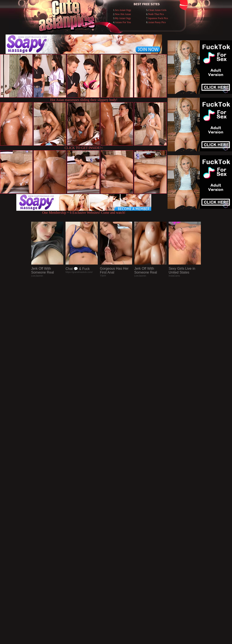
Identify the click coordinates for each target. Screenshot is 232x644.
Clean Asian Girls (157, 10)
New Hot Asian (123, 14)
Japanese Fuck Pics (158, 18)
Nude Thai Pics (156, 14)
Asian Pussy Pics (157, 22)
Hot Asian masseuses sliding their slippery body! (84, 100)
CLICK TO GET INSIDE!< (84, 148)
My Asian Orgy (123, 18)
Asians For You (123, 22)
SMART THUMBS (124, 556)
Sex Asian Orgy (123, 10)
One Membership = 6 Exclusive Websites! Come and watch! (84, 211)
